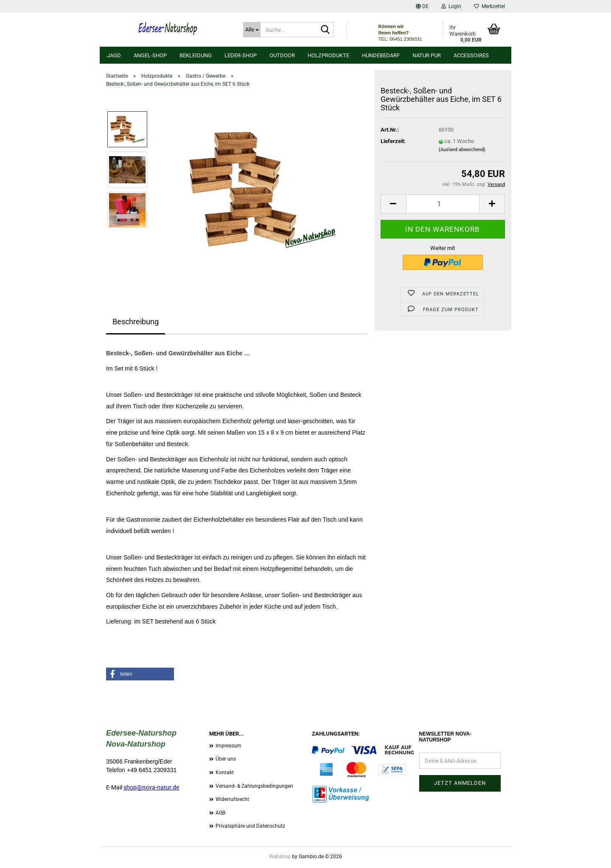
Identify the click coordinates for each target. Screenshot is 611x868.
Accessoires (471, 55)
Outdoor (282, 55)
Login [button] (451, 6)
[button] (422, 6)
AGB (220, 813)
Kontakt (225, 772)
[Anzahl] (443, 204)
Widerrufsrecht (232, 799)
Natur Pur (427, 55)
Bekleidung (196, 55)
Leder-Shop (241, 55)
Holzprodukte (328, 55)
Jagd (114, 55)
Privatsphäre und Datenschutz (250, 826)
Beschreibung (136, 322)
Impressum (228, 746)
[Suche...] (252, 30)
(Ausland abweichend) (462, 150)
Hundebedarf (381, 55)
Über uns (226, 759)
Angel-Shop (150, 55)
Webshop (280, 857)
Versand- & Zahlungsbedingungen (254, 786)
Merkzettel (489, 6)
